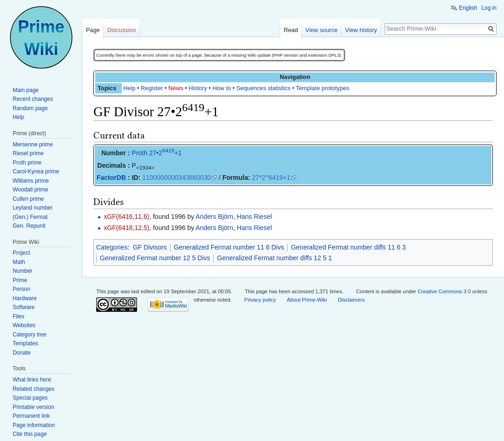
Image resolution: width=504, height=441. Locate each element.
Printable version (33, 407)
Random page (30, 108)
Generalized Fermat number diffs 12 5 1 (274, 258)
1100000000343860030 (177, 178)
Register (152, 88)
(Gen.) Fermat (30, 217)
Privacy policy (260, 300)
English (468, 8)
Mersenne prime (33, 145)
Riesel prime (28, 153)
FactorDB (111, 178)
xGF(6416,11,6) (126, 217)
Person (21, 289)
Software (23, 307)
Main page (26, 90)
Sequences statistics (264, 88)
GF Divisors (150, 247)
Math (19, 262)
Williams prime (31, 181)
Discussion (122, 30)
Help (129, 88)
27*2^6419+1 (271, 178)
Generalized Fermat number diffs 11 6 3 (348, 247)
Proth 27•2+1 (157, 153)
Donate (22, 353)
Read (291, 30)
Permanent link (31, 416)
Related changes (33, 389)
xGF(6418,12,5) (126, 228)
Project (21, 253)
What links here (32, 380)
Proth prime (27, 163)
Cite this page (29, 434)
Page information (34, 425)
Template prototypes (323, 88)
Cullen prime (28, 199)
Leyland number (33, 208)
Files (18, 316)
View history (361, 30)
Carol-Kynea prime (36, 171)
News (176, 88)
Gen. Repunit (29, 226)
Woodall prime (30, 190)
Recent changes (33, 99)
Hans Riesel (254, 217)
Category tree (29, 335)
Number (23, 271)
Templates (25, 343)
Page (93, 30)
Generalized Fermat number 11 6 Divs (229, 247)
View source (321, 30)
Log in (489, 8)
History (198, 88)
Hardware (25, 298)
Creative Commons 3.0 (444, 291)
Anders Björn (214, 217)
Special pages (30, 398)
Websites (24, 325)
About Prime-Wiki (307, 300)
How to (222, 88)
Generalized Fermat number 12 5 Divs (155, 258)
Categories (112, 247)
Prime (20, 280)
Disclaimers (351, 300)
